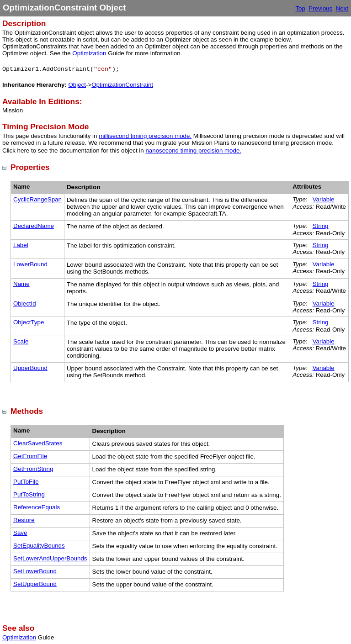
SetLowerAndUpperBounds (50, 558)
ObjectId (25, 304)
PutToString (29, 494)
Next (342, 8)
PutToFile (26, 482)
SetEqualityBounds (39, 546)
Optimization (89, 53)
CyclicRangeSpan (37, 199)
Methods (27, 411)
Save (20, 533)
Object (77, 85)
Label (21, 245)
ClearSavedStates (38, 443)
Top (300, 8)
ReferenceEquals (37, 507)
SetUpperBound (35, 584)
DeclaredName (34, 226)
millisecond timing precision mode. (145, 136)
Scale (21, 341)
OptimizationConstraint (122, 85)
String (321, 226)
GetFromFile (30, 456)
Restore (24, 520)
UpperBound (30, 368)
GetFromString (33, 469)
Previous (320, 8)
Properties (30, 167)
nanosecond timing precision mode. (193, 150)
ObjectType (29, 322)
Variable (324, 199)
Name (21, 284)
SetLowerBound (35, 571)
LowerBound (30, 264)
